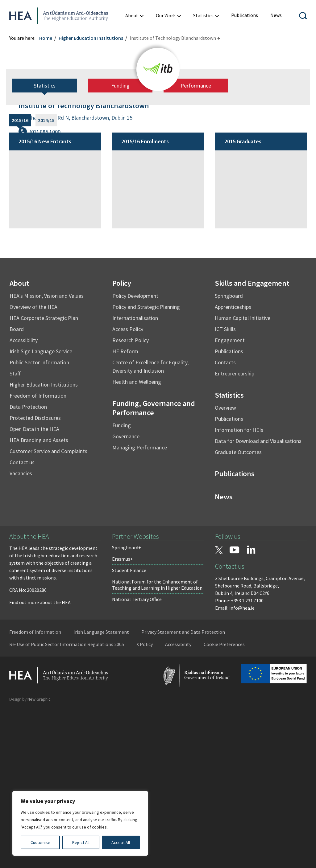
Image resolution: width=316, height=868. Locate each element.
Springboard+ (127, 705)
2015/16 (20, 278)
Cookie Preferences (224, 802)
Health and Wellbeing (137, 540)
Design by (30, 857)
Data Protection (28, 565)
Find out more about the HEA (40, 760)
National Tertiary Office (137, 757)
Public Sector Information (39, 520)
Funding (120, 243)
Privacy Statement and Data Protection (183, 790)
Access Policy (128, 487)
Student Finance (129, 728)
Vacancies (21, 631)
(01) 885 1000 (45, 132)
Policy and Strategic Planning (146, 465)
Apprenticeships (233, 465)
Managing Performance (140, 605)
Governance (126, 594)
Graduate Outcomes (238, 610)
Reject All (81, 842)
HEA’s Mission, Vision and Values (47, 454)
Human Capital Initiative (243, 476)
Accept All (121, 842)
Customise (40, 842)
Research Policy (131, 498)
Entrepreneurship (235, 531)
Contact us (22, 620)
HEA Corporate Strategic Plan (44, 476)
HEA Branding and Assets (39, 598)
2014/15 (46, 278)
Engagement (230, 498)
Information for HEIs (239, 588)
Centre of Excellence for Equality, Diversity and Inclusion (150, 524)
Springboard (229, 454)
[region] (80, 823)
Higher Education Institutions (91, 38)
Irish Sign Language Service (41, 509)
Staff (15, 531)
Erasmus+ (123, 717)
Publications (229, 509)
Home (46, 38)
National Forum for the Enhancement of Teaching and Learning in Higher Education (157, 743)
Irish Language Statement (101, 790)
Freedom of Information (38, 553)
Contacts (225, 520)
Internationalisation (135, 476)
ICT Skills (225, 487)
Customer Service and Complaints (48, 609)
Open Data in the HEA (34, 587)
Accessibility (24, 498)
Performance (196, 243)
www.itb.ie (42, 146)
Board (17, 487)
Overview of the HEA (33, 465)
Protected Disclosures (35, 576)
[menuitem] (134, 16)
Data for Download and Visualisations (258, 599)
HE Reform (125, 509)
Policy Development (135, 454)
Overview (225, 565)
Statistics (45, 243)
